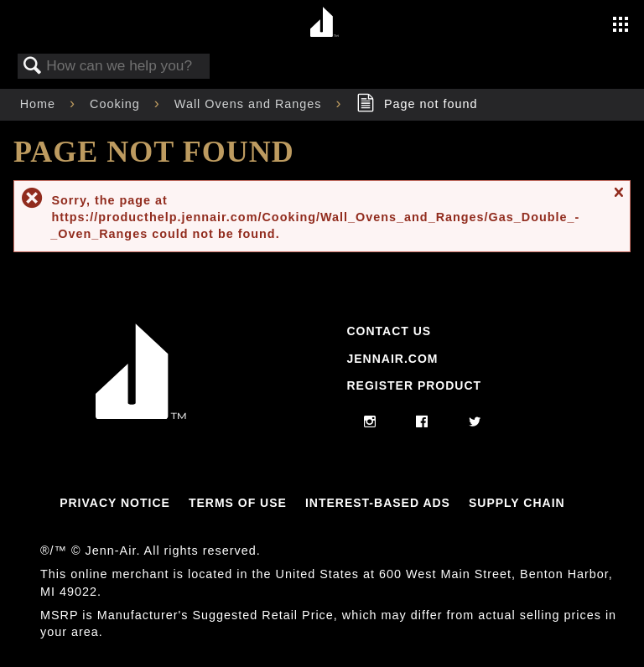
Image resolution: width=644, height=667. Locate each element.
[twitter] (475, 422)
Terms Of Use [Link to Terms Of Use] (238, 503)
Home (40, 104)
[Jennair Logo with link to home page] (141, 415)
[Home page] (324, 23)
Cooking (117, 104)
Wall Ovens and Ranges (250, 104)
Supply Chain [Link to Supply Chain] (517, 503)
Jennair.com (392, 359)
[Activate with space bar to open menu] (621, 26)
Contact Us (389, 331)
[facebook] (422, 422)
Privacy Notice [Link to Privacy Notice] (115, 503)
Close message (618, 200)
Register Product (414, 385)
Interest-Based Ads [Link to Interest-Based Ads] (378, 503)
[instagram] (370, 422)
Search (33, 67)
